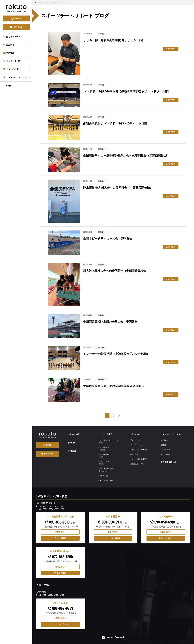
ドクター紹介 (103, 470)
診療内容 (71, 441)
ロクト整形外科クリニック (108, 440)
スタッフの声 (165, 447)
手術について (134, 439)
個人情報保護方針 (168, 458)
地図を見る (60, 525)
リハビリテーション (137, 443)
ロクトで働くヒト (167, 451)
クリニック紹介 (105, 434)
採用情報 (163, 443)
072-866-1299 (60, 550)
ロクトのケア (135, 434)
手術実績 (71, 448)
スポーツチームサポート (138, 447)
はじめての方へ (74, 434)
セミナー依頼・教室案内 (138, 455)
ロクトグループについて (171, 434)
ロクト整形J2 (103, 446)
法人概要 (163, 439)
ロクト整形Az (103, 452)
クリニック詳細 (60, 531)
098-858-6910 (60, 515)
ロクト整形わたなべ (106, 465)
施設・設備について (106, 474)
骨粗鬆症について (136, 459)
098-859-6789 (61, 601)
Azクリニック (103, 459)
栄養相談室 (133, 451)
